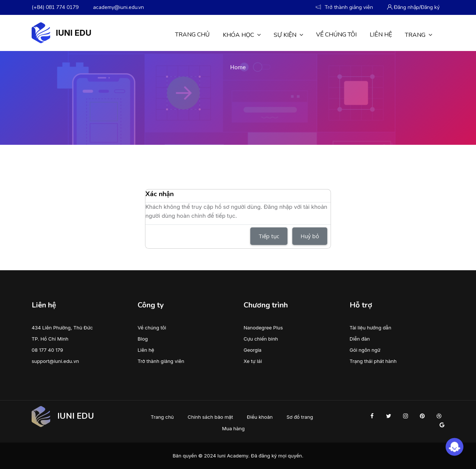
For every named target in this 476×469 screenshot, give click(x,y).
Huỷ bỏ (310, 236)
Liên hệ (146, 350)
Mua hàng (233, 428)
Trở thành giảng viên (161, 361)
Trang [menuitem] (419, 35)
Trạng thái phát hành (373, 361)
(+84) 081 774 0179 (55, 7)
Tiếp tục (269, 236)
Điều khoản (260, 417)
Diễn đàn (360, 339)
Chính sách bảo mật (210, 417)
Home (238, 67)
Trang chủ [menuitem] (192, 35)
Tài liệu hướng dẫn (370, 328)
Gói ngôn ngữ (365, 350)
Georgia (253, 350)
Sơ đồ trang (300, 417)
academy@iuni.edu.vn (118, 7)
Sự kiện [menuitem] (288, 35)
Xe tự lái (253, 361)
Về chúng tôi (152, 328)
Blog (143, 339)
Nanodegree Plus (263, 328)
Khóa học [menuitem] (242, 35)
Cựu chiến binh (261, 339)
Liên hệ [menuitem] (381, 35)
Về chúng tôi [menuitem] (336, 35)
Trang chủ (162, 417)
